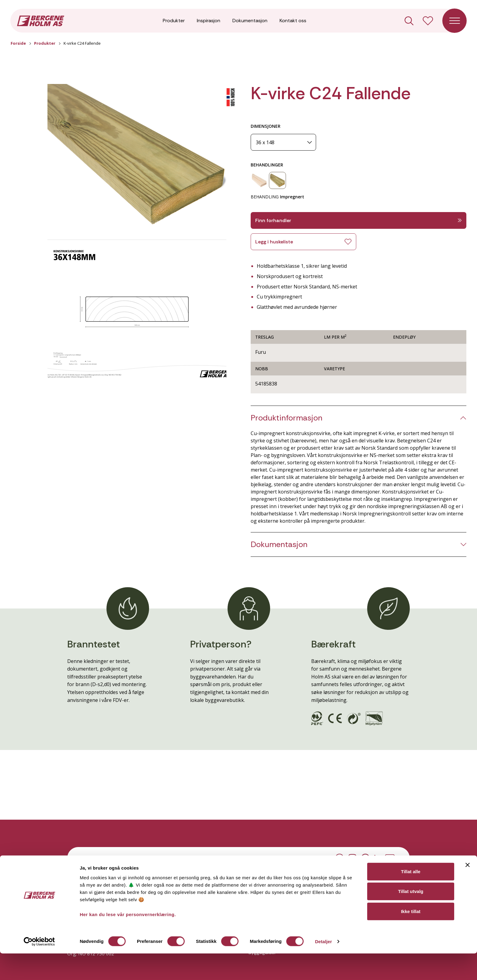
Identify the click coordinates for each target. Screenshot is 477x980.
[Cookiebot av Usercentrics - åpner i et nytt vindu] (39, 968)
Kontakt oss (293, 21)
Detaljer (323, 968)
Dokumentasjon (250, 21)
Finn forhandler (359, 220)
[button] (137, 157)
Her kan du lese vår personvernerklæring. (128, 941)
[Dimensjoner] (283, 142)
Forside (18, 43)
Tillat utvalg (411, 918)
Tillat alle (411, 898)
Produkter (174, 21)
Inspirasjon (209, 21)
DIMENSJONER (266, 126)
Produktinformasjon (287, 418)
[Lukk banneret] (468, 891)
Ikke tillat (411, 938)
